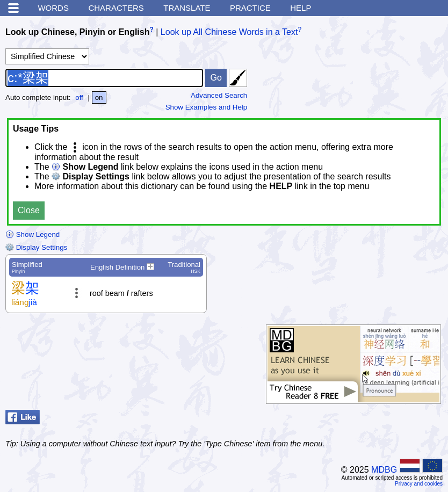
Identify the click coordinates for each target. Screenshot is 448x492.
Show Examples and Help (207, 107)
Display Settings (36, 247)
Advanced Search (219, 95)
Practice (250, 8)
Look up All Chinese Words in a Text (229, 32)
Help (301, 8)
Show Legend (32, 234)
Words (53, 8)
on (99, 97)
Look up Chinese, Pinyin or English (77, 32)
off (79, 97)
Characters (116, 8)
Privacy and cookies (419, 484)
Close (29, 210)
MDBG (384, 470)
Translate (187, 8)
